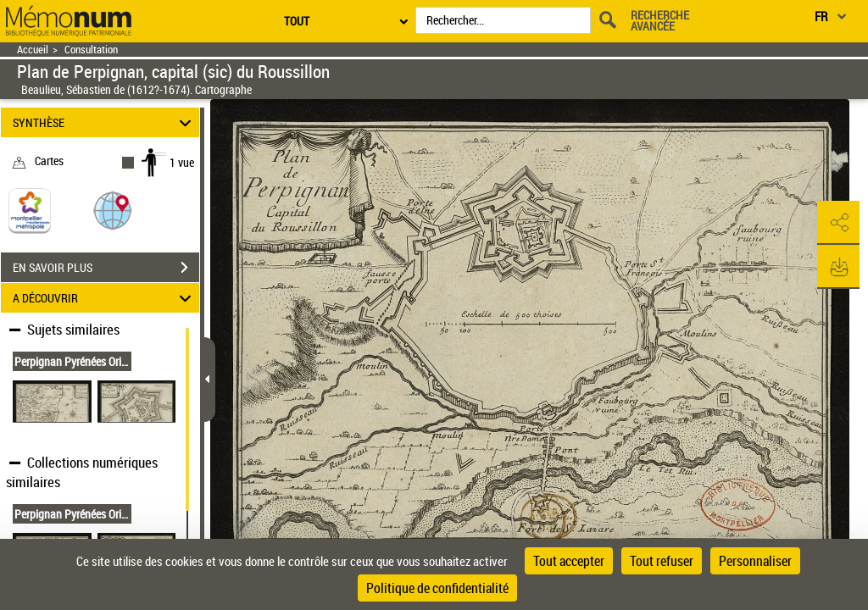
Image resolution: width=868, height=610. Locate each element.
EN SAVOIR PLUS (106, 268)
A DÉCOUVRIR (105, 298)
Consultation (91, 50)
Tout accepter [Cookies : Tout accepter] (569, 561)
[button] (113, 210)
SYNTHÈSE (105, 122)
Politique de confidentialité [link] (437, 588)
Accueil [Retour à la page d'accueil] (33, 50)
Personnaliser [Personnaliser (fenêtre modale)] (755, 561)
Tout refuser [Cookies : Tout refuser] (662, 561)
